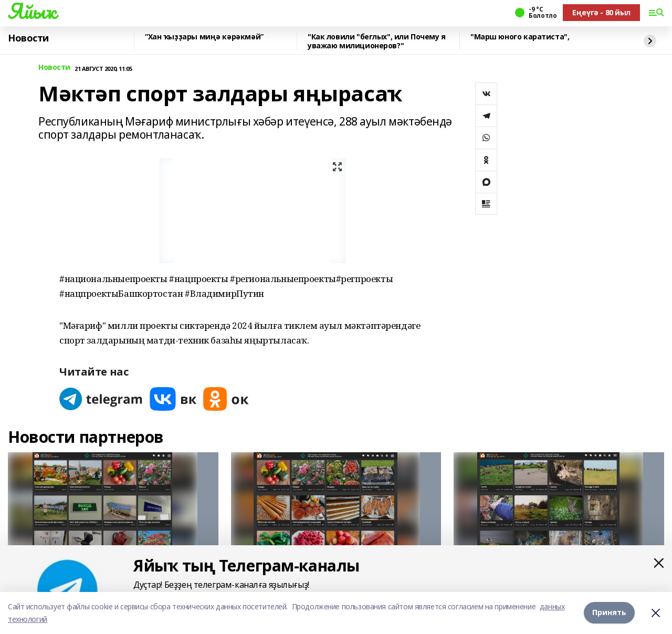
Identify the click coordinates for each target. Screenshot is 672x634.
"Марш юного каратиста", (520, 37)
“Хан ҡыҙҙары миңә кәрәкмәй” (204, 37)
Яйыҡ (32, 11)
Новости (28, 38)
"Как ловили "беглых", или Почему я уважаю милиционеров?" (377, 41)
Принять (609, 613)
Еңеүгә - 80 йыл (601, 12)
